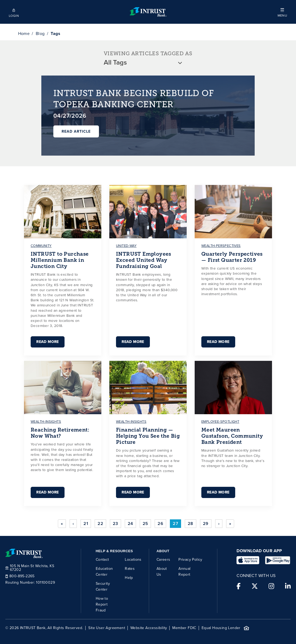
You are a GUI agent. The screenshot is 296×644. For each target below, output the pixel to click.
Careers (163, 560)
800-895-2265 (20, 576)
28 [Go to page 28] (191, 524)
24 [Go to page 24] (130, 524)
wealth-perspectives (221, 246)
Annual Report (184, 572)
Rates (130, 569)
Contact (102, 560)
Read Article (76, 131)
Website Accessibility (149, 628)
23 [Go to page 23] (115, 524)
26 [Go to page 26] (160, 524)
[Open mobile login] (14, 12)
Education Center (104, 572)
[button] (282, 12)
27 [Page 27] (175, 524)
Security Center (103, 586)
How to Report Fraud (102, 604)
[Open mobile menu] (282, 12)
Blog (40, 33)
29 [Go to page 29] (206, 524)
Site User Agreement (107, 628)
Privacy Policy (190, 560)
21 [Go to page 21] (86, 524)
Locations (133, 560)
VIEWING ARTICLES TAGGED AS (148, 54)
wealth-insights (46, 422)
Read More (48, 342)
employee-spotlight (220, 422)
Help (129, 578)
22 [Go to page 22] (100, 524)
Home (24, 33)
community (41, 246)
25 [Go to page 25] (145, 524)
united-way (126, 246)
